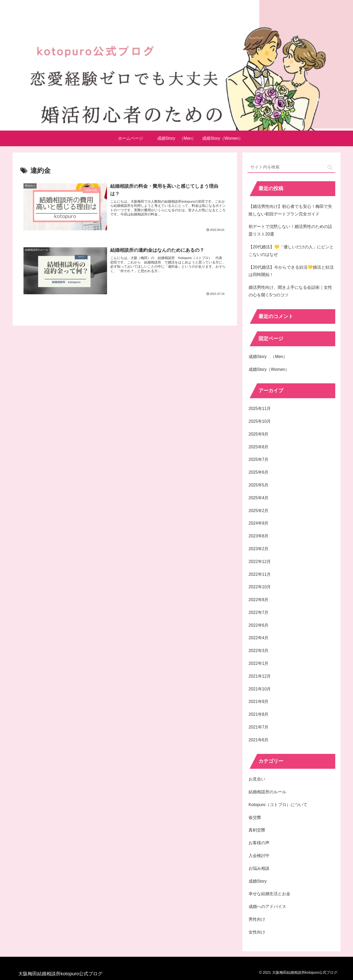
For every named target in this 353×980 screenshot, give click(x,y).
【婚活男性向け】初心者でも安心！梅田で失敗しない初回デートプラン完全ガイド (290, 210)
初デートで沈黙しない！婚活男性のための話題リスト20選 (290, 230)
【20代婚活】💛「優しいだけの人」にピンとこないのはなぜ (291, 251)
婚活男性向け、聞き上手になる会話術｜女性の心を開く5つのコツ (290, 291)
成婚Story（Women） (269, 369)
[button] (330, 167)
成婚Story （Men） (268, 357)
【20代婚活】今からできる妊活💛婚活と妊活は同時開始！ (291, 271)
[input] (291, 167)
